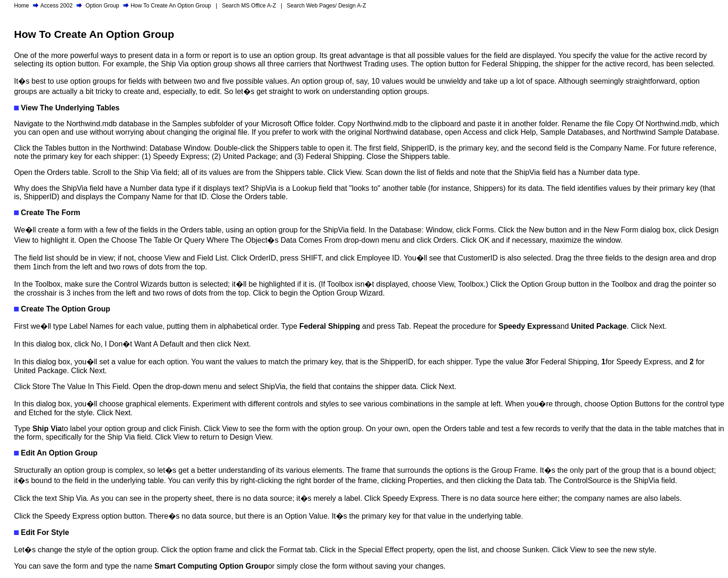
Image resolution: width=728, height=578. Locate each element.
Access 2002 (56, 6)
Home (22, 6)
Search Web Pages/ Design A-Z (326, 6)
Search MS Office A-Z (249, 6)
